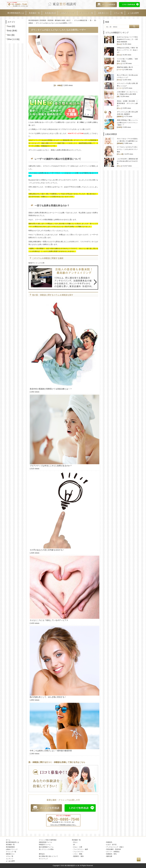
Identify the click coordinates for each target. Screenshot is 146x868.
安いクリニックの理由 (46, 849)
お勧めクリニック (68, 13)
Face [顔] (11, 26)
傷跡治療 (109, 856)
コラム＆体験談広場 (80, 20)
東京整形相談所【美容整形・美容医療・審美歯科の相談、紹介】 (50, 20)
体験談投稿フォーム (45, 842)
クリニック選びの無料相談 (48, 840)
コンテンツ (10, 859)
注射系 (119, 127)
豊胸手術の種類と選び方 (125, 67)
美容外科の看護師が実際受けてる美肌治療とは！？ (51, 389)
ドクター (120, 70)
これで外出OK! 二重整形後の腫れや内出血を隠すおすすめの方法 (127, 161)
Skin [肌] (11, 35)
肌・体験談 (58, 85)
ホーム (8, 840)
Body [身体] (12, 31)
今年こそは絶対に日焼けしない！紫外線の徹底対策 (51, 751)
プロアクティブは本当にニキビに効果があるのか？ (51, 466)
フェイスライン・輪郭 (81, 849)
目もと (119, 63)
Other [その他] (13, 39)
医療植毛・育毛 (111, 854)
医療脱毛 (109, 842)
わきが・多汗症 (111, 845)
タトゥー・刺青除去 (113, 852)
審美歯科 (120, 143)
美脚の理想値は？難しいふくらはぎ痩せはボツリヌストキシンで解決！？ (127, 122)
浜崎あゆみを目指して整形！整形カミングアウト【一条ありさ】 (127, 50)
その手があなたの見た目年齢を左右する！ (47, 550)
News (119, 44)
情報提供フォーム (45, 845)
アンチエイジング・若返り (115, 847)
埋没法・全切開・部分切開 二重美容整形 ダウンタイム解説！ (127, 103)
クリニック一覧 (86, 13)
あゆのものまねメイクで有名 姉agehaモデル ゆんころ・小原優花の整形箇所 (128, 39)
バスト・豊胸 (78, 854)
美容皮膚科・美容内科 (114, 849)
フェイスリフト (78, 852)
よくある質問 (133, 13)
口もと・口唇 (78, 847)
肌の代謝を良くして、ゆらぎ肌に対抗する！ (48, 697)
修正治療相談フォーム (46, 847)
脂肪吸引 (120, 116)
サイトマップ (43, 859)
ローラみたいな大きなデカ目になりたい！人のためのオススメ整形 (127, 149)
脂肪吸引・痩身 (78, 856)
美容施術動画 (50, 13)
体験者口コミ (103, 13)
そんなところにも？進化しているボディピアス (49, 620)
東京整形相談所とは (16, 13)
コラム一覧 (118, 13)
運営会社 (42, 854)
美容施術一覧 (34, 13)
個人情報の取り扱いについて (48, 856)
